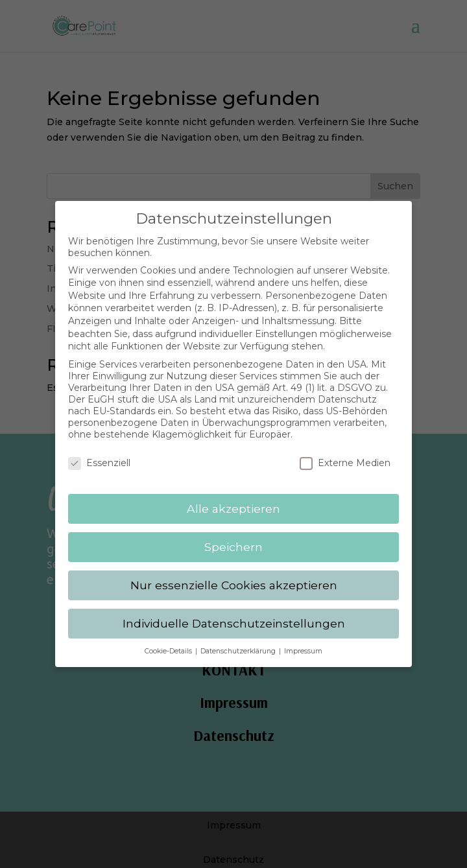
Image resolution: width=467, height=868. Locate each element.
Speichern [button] (233, 537)
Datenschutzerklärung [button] (239, 641)
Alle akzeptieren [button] (233, 499)
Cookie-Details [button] (169, 641)
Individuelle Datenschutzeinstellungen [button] (234, 614)
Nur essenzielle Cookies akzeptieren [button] (234, 575)
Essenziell (99, 454)
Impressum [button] (303, 641)
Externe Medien (345, 454)
